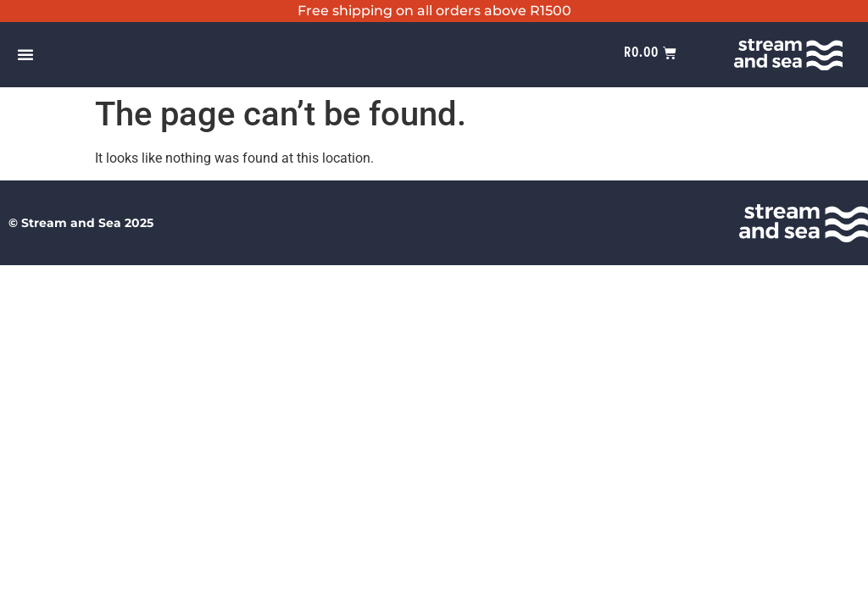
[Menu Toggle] (25, 54)
